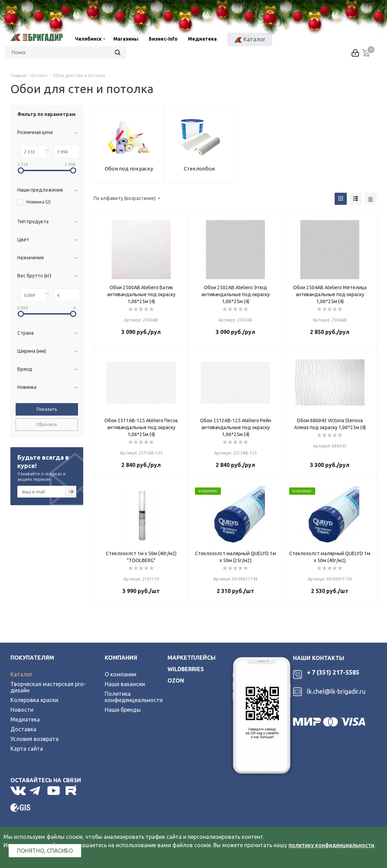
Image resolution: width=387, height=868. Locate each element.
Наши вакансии (125, 684)
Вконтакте (18, 791)
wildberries (186, 669)
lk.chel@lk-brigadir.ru (336, 691)
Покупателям (32, 658)
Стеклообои (199, 169)
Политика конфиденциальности (134, 697)
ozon (176, 681)
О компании (121, 674)
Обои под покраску (129, 169)
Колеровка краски (34, 700)
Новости (22, 710)
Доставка (23, 729)
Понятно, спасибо (45, 851)
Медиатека (25, 719)
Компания (121, 658)
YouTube (54, 791)
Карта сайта (27, 749)
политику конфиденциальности (331, 845)
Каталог (21, 674)
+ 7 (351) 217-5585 (333, 672)
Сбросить (47, 424)
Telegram (37, 791)
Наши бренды (123, 710)
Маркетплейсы (192, 658)
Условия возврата (35, 739)
